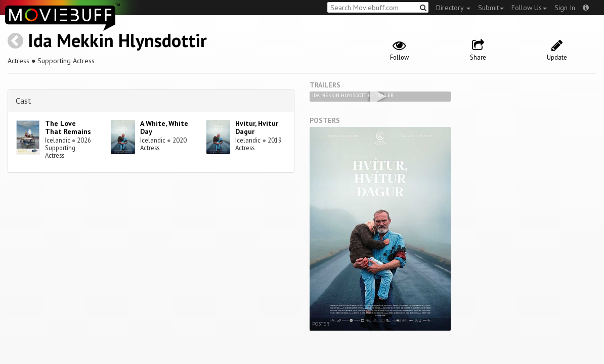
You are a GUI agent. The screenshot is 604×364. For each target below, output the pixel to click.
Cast (24, 101)
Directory (453, 8)
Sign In (565, 8)
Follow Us (529, 8)
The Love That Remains (68, 128)
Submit (491, 8)
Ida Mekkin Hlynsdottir (117, 40)
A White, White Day (164, 128)
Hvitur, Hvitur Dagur (257, 128)
